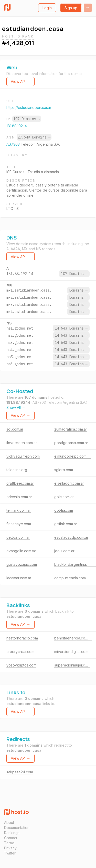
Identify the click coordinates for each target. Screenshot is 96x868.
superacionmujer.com (72, 665)
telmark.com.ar (19, 510)
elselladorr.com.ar (69, 483)
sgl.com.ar (15, 429)
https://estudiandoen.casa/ (29, 108)
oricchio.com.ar (19, 497)
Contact (11, 838)
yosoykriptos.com (21, 665)
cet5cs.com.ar (18, 537)
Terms (9, 843)
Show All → (16, 407)
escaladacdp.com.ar (71, 537)
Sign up (71, 8)
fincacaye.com (19, 524)
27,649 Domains (34, 137)
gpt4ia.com (64, 510)
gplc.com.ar (64, 497)
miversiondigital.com (71, 652)
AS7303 (14, 144)
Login (47, 8)
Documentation (17, 828)
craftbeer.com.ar (20, 483)
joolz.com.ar (64, 551)
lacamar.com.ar (19, 578)
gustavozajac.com (22, 564)
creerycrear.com (20, 652)
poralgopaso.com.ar (71, 443)
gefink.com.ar (66, 524)
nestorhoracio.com (22, 638)
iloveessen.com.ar (22, 443)
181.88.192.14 (17, 126)
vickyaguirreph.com (23, 456)
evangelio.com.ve (21, 551)
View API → (20, 81)
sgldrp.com (64, 470)
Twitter (10, 853)
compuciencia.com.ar (72, 578)
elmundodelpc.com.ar (72, 456)
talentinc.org (17, 470)
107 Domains (27, 119)
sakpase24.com (20, 772)
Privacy (10, 848)
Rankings (12, 833)
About (9, 822)
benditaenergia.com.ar (73, 638)
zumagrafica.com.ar (71, 429)
